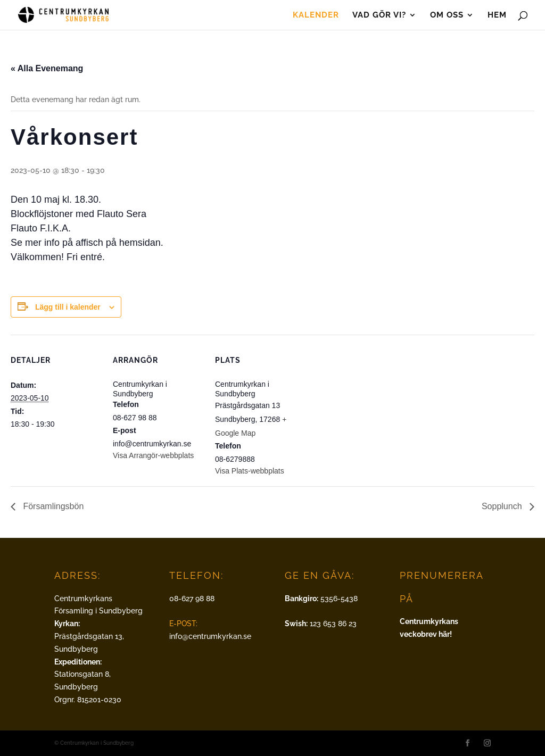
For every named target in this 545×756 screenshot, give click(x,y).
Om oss (447, 15)
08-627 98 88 (192, 599)
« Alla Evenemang (47, 68)
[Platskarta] (373, 408)
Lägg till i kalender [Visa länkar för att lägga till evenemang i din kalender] (68, 307)
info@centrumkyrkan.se (210, 636)
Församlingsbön (52, 506)
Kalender (316, 15)
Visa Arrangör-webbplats (153, 455)
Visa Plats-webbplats (250, 471)
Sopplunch (503, 506)
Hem (497, 15)
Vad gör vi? (379, 15)
